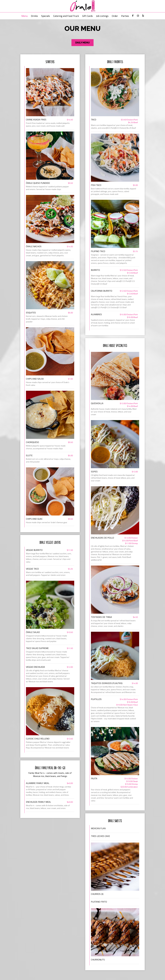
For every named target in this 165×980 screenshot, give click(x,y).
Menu (25, 16)
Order (115, 16)
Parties (125, 16)
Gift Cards (87, 16)
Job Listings (102, 16)
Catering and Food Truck (66, 16)
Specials (46, 16)
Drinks (34, 16)
